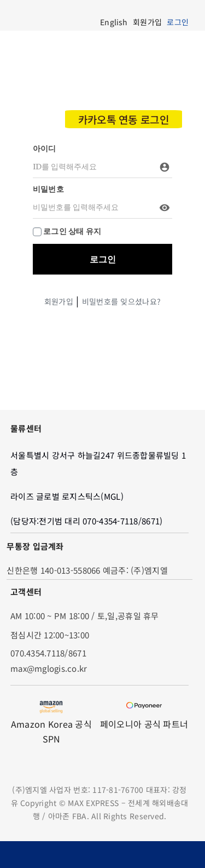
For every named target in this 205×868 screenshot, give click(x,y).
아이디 (45, 149)
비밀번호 (48, 189)
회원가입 (59, 301)
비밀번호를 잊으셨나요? (121, 301)
